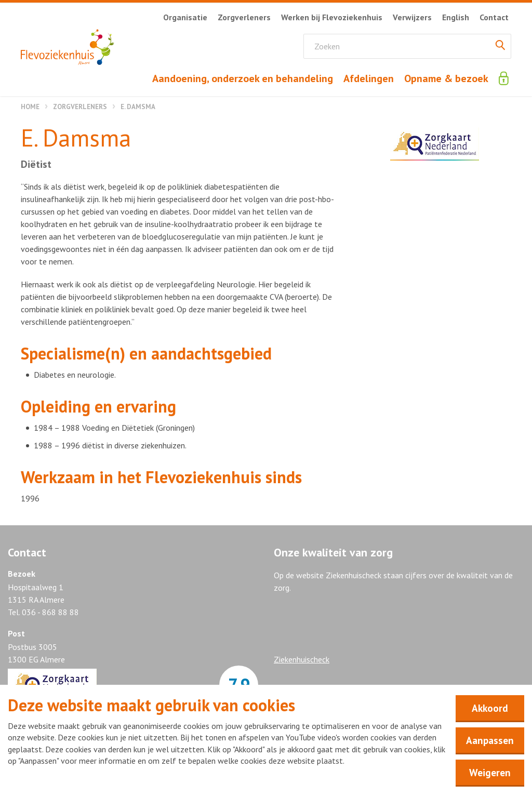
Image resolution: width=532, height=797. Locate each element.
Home (30, 107)
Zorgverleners (80, 107)
